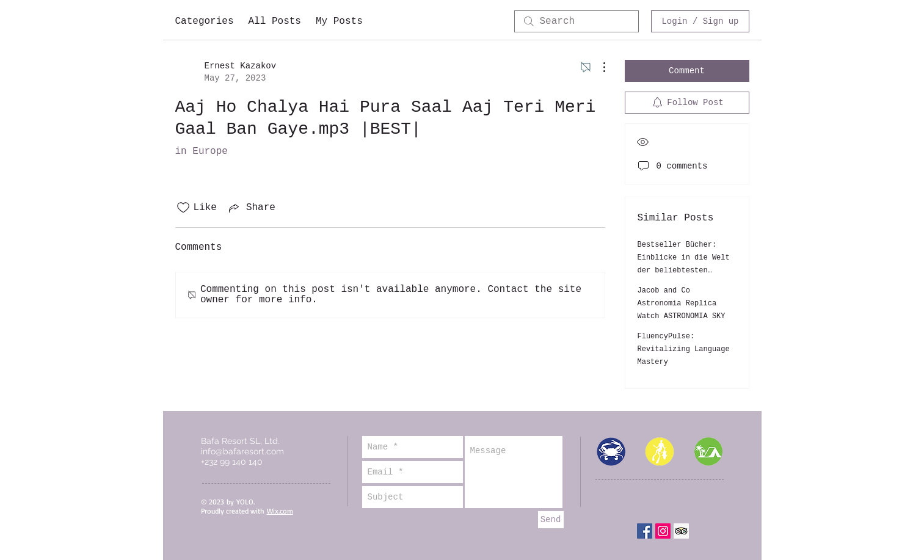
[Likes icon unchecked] (183, 208)
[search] (577, 21)
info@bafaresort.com (242, 451)
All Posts (275, 21)
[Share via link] (251, 208)
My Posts (339, 21)
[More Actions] (598, 67)
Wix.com (280, 511)
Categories (205, 21)
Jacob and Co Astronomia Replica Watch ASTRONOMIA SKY (682, 304)
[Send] (551, 520)
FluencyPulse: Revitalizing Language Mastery (684, 349)
